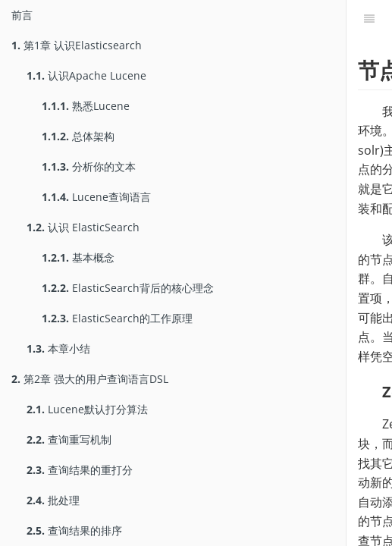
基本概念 (78, 257)
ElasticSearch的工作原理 (117, 318)
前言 (22, 15)
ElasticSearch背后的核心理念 (128, 288)
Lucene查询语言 (96, 197)
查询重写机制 (69, 439)
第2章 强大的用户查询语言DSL (90, 379)
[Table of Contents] (369, 19)
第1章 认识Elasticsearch (77, 45)
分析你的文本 (89, 166)
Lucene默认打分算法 (87, 409)
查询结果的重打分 (80, 470)
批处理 (53, 500)
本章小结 (58, 348)
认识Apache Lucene (86, 75)
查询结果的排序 (74, 530)
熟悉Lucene (86, 106)
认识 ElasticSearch (83, 227)
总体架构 (78, 136)
